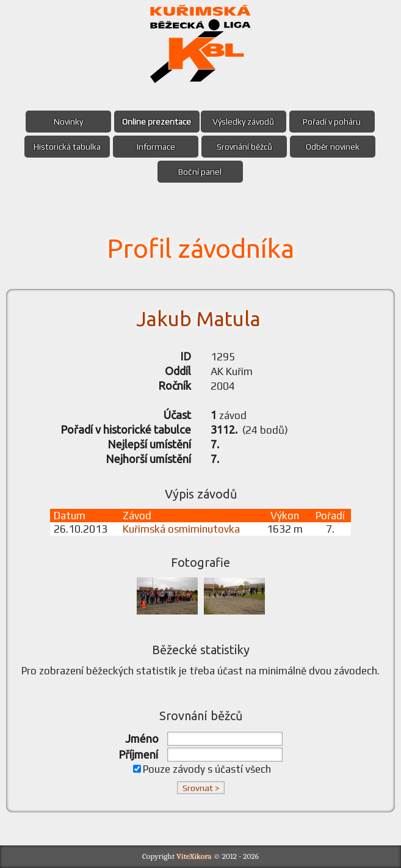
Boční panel (200, 172)
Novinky (68, 122)
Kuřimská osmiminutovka (181, 529)
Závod (137, 516)
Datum (70, 516)
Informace (156, 147)
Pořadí (330, 516)
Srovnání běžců (244, 147)
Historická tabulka (67, 147)
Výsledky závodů (243, 122)
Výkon (285, 516)
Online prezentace (157, 122)
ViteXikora (194, 856)
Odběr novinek (333, 147)
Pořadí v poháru (332, 122)
